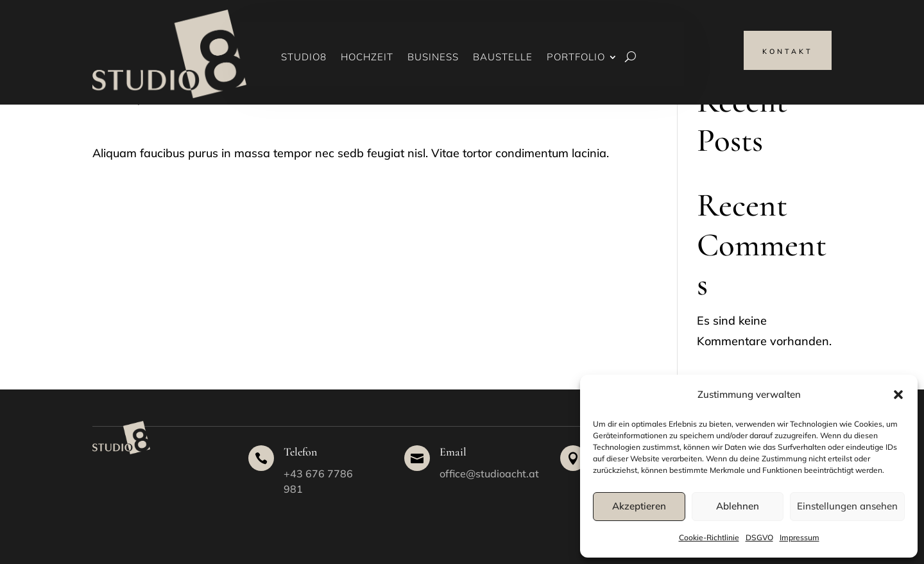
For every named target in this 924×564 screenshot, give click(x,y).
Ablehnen (738, 506)
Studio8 (304, 58)
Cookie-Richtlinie (709, 537)
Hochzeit (367, 58)
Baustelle (503, 58)
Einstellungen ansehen (847, 506)
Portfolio (576, 58)
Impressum (800, 537)
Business (433, 58)
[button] (898, 395)
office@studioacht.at (489, 474)
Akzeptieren (639, 506)
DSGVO (759, 537)
